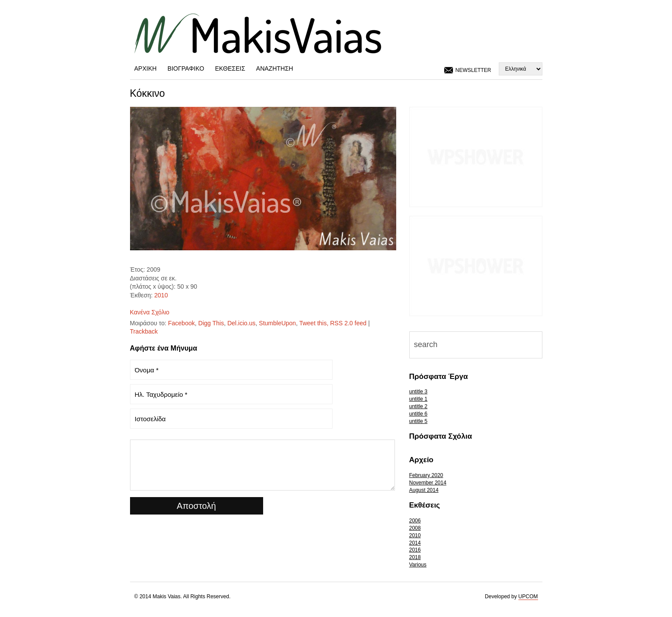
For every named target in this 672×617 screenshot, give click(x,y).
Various (418, 565)
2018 (415, 557)
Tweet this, (315, 323)
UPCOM (528, 597)
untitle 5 (418, 421)
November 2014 (428, 483)
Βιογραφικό (186, 68)
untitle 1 (418, 399)
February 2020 (426, 475)
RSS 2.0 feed (348, 323)
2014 (415, 543)
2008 (415, 528)
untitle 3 (418, 392)
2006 (415, 521)
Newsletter (473, 70)
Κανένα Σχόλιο (150, 312)
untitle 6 (418, 414)
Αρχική (146, 68)
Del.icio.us (242, 323)
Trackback (144, 331)
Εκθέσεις (230, 68)
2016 (415, 550)
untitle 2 (418, 406)
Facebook (181, 323)
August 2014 (424, 490)
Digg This (211, 323)
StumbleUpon (277, 323)
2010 (415, 535)
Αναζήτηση (275, 68)
